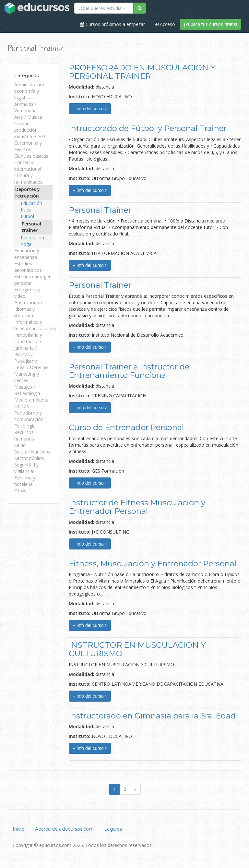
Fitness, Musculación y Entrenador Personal (153, 564)
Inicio (19, 829)
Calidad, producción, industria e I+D (30, 130)
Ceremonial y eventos (28, 146)
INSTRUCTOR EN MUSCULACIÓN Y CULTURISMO (137, 649)
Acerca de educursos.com (64, 829)
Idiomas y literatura (24, 312)
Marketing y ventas (27, 377)
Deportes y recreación (28, 193)
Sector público (29, 458)
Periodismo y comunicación (29, 416)
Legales (113, 829)
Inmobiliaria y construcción (28, 338)
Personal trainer (31, 227)
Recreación (32, 238)
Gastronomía (28, 302)
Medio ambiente (31, 400)
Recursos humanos (24, 435)
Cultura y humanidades (28, 179)
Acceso (165, 24)
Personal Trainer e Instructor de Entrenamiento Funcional (129, 371)
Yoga (26, 244)
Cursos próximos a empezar (113, 24)
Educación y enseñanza (27, 254)
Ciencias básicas (31, 156)
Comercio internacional (28, 166)
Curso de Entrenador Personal (126, 427)
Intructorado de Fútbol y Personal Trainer (148, 128)
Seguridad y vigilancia (26, 468)
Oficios (22, 406)
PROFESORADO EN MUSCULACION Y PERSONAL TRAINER (142, 72)
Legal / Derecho (31, 367)
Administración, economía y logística (30, 91)
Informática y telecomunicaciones (35, 325)
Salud (20, 445)
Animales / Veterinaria (25, 107)
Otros (20, 491)
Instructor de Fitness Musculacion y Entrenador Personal (137, 507)
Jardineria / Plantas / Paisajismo (26, 354)
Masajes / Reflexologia (27, 390)
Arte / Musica (28, 117)
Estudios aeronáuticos (28, 267)
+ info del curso (90, 109)
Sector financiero (32, 452)
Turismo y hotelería (25, 481)
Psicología (25, 426)
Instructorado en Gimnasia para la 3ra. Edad (152, 716)
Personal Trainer (100, 210)
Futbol (27, 216)
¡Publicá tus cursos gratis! (211, 24)
